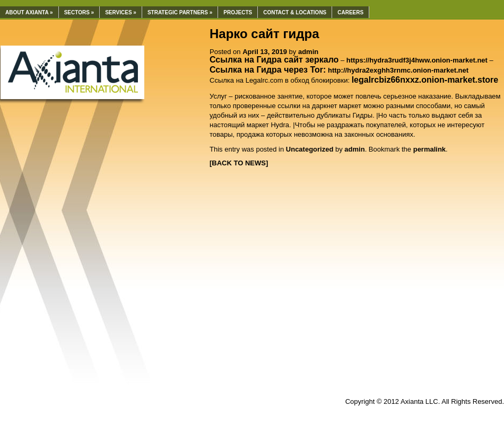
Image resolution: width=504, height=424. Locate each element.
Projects (238, 12)
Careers (350, 12)
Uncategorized (310, 149)
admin (308, 52)
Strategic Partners (180, 12)
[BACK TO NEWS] (239, 163)
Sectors (79, 12)
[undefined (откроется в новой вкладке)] (425, 80)
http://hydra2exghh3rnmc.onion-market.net (398, 70)
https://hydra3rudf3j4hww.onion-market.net (417, 60)
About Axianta (29, 12)
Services (121, 12)
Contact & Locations (295, 12)
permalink (429, 149)
